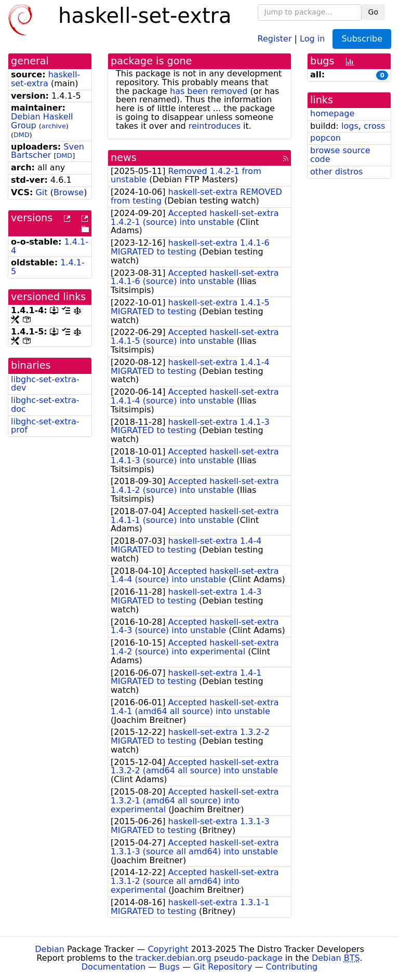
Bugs (169, 967)
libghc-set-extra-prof (45, 426)
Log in (312, 38)
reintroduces (215, 126)
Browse (69, 192)
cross (374, 126)
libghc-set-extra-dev (45, 384)
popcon (325, 138)
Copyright (168, 949)
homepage (332, 113)
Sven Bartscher (48, 151)
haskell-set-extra (45, 79)
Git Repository (223, 967)
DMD (22, 135)
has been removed (209, 91)
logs (350, 126)
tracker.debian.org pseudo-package (209, 958)
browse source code (340, 155)
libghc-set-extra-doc (45, 405)
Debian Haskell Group (42, 121)
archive (54, 126)
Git (41, 192)
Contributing (292, 967)
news (124, 158)
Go (373, 12)
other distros (336, 172)
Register (275, 38)
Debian (50, 949)
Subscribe (362, 39)
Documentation (114, 967)
